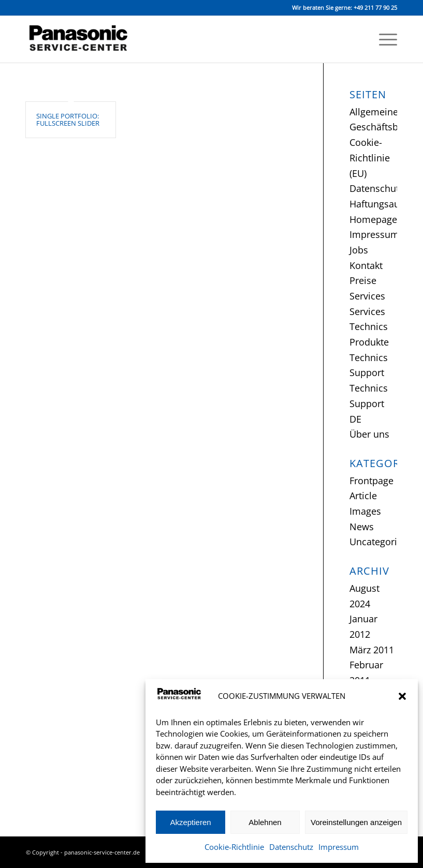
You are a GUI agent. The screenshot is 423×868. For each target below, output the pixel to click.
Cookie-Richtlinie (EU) (370, 158)
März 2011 (372, 650)
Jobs (359, 250)
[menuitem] (383, 39)
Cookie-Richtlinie (234, 847)
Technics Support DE (369, 403)
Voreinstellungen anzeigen (356, 822)
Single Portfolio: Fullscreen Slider (68, 119)
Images (365, 511)
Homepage (373, 219)
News (362, 527)
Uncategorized (381, 542)
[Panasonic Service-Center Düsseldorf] (84, 39)
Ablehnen (265, 822)
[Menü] (383, 39)
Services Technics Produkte (369, 327)
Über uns (369, 434)
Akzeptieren (190, 822)
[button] (402, 696)
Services (367, 296)
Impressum (339, 847)
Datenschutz (291, 847)
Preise (363, 280)
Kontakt (366, 265)
